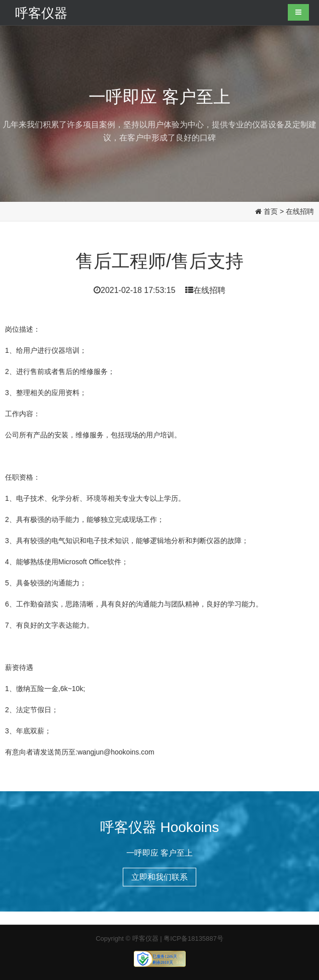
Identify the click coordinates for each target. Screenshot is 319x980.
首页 (271, 211)
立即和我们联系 (159, 877)
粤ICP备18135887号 (193, 938)
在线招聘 (300, 211)
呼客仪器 (41, 13)
